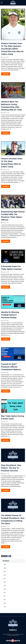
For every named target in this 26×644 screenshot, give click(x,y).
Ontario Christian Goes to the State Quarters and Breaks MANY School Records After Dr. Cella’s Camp (12, 49)
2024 (5, 572)
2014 (5, 603)
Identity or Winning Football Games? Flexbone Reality (10, 315)
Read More (6, 74)
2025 (5, 568)
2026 (5, 565)
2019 (5, 586)
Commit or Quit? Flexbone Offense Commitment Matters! (11, 367)
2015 (5, 600)
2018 (5, 589)
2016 (5, 596)
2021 (5, 579)
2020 (5, 582)
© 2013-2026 (5, 634)
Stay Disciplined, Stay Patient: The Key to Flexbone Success (11, 468)
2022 (5, 575)
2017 (5, 593)
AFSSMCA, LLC (11, 634)
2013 (5, 607)
